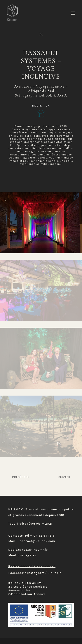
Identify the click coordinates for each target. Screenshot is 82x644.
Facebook (16, 573)
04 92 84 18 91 (44, 536)
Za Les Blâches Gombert (28, 587)
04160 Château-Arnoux (27, 594)
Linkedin (55, 573)
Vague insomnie (35, 550)
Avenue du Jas (19, 590)
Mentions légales (22, 555)
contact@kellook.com (37, 541)
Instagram (36, 573)
